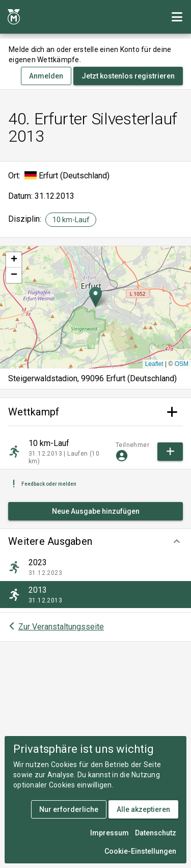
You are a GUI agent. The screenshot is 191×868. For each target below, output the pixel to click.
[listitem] (95, 567)
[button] (95, 541)
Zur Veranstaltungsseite (61, 627)
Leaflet (154, 364)
